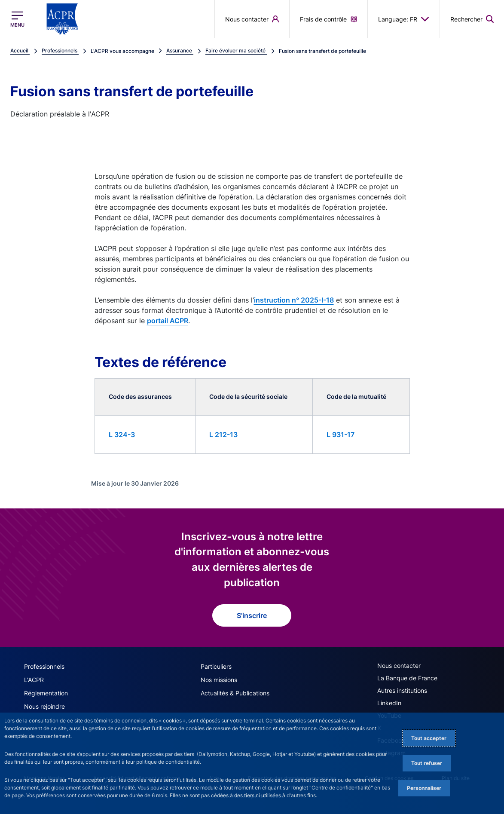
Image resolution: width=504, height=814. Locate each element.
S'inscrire (252, 615)
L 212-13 (223, 435)
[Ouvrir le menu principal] (17, 19)
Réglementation (46, 693)
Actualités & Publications (235, 693)
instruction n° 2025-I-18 (294, 300)
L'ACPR (34, 680)
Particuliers (216, 666)
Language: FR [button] (404, 19)
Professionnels (44, 666)
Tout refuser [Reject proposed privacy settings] (427, 763)
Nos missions (219, 680)
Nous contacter (399, 666)
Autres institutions (402, 690)
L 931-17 (341, 435)
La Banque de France (407, 678)
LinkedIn (389, 703)
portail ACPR (168, 321)
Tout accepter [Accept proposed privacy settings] (429, 738)
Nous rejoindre (44, 706)
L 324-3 (122, 435)
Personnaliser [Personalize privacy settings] (424, 788)
